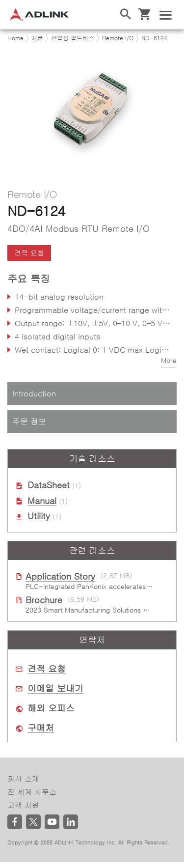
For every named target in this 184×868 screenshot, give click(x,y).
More (169, 361)
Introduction (34, 393)
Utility (39, 516)
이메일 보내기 (55, 689)
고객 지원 (23, 805)
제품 (37, 38)
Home (15, 38)
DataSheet (49, 485)
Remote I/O (118, 38)
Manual (42, 501)
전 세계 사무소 (32, 792)
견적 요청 (29, 253)
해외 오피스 (51, 708)
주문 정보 (29, 421)
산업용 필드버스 (73, 38)
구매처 (41, 728)
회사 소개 (23, 779)
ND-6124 (154, 38)
